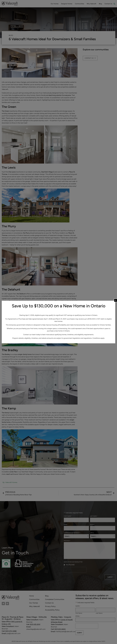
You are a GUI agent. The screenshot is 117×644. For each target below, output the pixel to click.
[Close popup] (116, 300)
